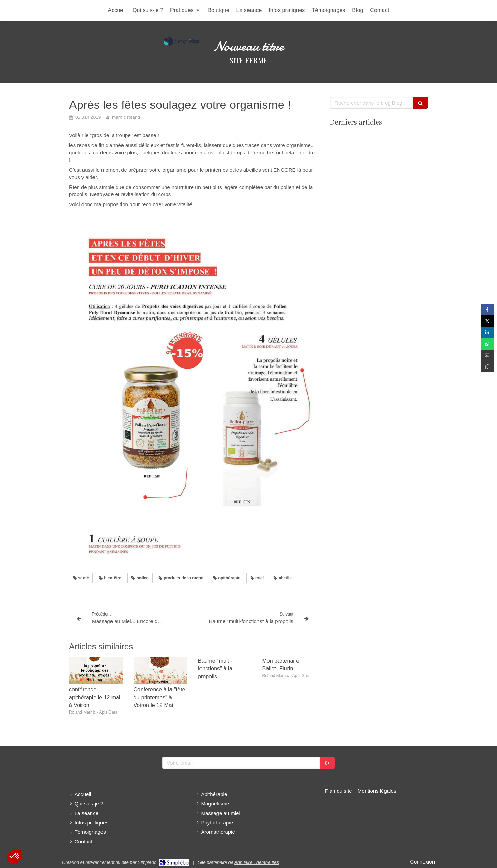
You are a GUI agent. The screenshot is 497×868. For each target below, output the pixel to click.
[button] (14, 856)
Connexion (422, 862)
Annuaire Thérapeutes (257, 862)
